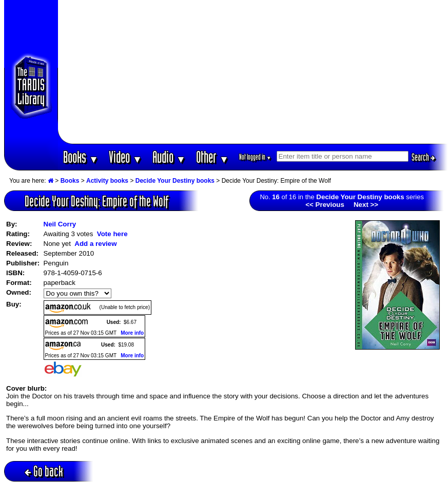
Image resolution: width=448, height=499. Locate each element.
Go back (44, 471)
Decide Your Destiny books (175, 181)
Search (423, 157)
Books (81, 157)
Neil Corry (60, 224)
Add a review (95, 244)
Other (212, 157)
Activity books (107, 181)
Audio (169, 157)
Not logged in (255, 157)
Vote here (112, 234)
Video (125, 157)
